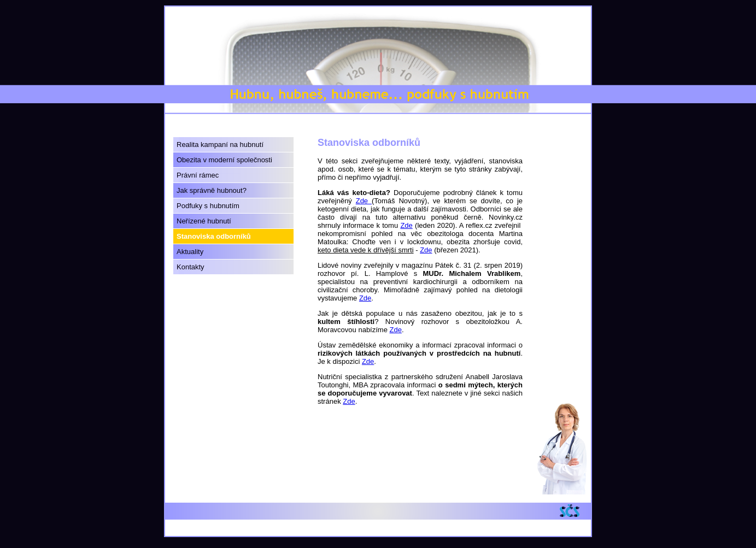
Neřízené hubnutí (204, 221)
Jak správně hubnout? (212, 190)
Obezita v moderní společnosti (224, 160)
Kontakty (191, 267)
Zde (364, 201)
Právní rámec (198, 175)
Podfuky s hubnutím (208, 206)
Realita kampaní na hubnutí (220, 145)
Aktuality (190, 252)
